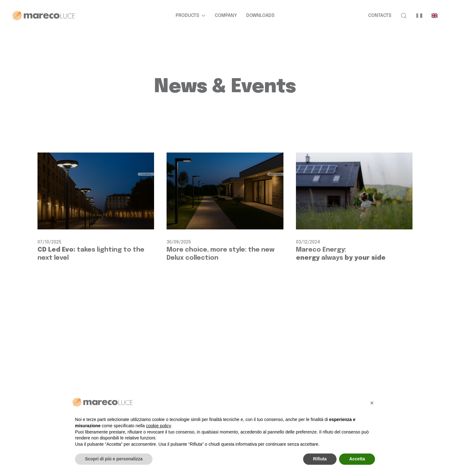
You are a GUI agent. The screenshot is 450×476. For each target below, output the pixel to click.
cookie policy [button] (158, 426)
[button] (404, 16)
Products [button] (190, 16)
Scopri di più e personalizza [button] (114, 459)
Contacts (380, 16)
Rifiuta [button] (320, 459)
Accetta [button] (357, 459)
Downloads (260, 16)
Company (226, 16)
